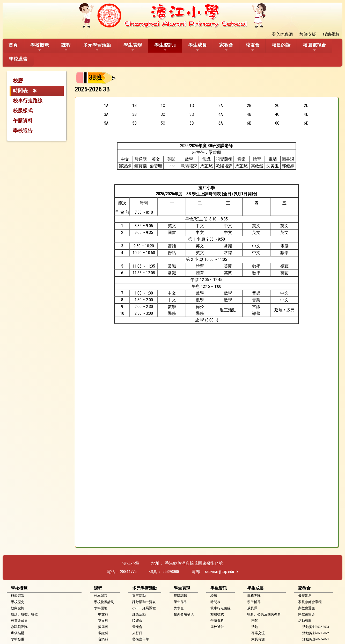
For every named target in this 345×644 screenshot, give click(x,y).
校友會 (253, 47)
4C (277, 114)
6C (277, 123)
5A (106, 123)
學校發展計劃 (104, 602)
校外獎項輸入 (184, 614)
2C (277, 106)
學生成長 (197, 47)
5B (134, 123)
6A (221, 123)
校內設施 (18, 608)
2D (306, 106)
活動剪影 (305, 621)
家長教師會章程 (310, 602)
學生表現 (133, 47)
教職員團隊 (19, 627)
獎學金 (179, 608)
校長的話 (281, 45)
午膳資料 (23, 121)
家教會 (226, 47)
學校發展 (18, 639)
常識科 (103, 633)
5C (163, 123)
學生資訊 (164, 47)
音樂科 (103, 639)
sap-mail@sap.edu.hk (222, 572)
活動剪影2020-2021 (316, 639)
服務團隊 (254, 596)
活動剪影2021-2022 (316, 633)
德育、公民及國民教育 (264, 614)
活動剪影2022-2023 (316, 627)
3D (192, 114)
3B (134, 114)
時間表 (20, 91)
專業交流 (258, 633)
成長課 (252, 608)
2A (221, 106)
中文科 (103, 614)
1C (163, 106)
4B (249, 114)
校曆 (18, 81)
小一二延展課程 (144, 608)
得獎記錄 (180, 596)
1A (106, 106)
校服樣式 (23, 110)
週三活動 (139, 596)
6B (249, 123)
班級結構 (18, 633)
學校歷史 (18, 602)
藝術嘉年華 (141, 639)
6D (306, 123)
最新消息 (305, 596)
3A (106, 114)
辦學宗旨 (18, 596)
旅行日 (137, 633)
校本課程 (101, 596)
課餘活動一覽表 (144, 602)
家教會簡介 (307, 614)
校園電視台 (314, 47)
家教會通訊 (307, 608)
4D (306, 114)
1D (192, 106)
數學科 (103, 627)
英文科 (103, 621)
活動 (255, 627)
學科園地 (101, 608)
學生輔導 (254, 602)
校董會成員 (19, 621)
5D (192, 123)
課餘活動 (139, 614)
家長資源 (258, 639)
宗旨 (255, 621)
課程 (66, 47)
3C (163, 114)
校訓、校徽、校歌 (24, 614)
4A (221, 114)
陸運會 (137, 621)
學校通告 (18, 59)
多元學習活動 (97, 47)
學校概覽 (40, 47)
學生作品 (180, 602)
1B (134, 106)
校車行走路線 (28, 101)
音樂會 (137, 627)
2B (249, 106)
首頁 (13, 45)
